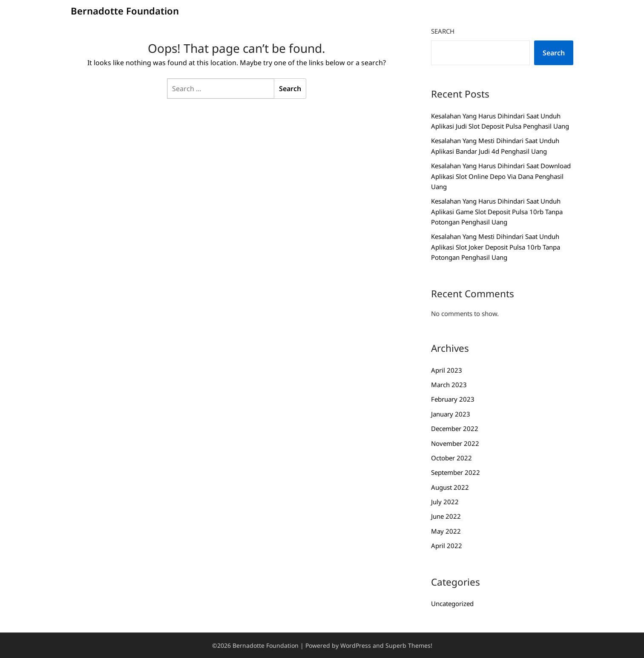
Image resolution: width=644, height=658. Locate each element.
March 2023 (449, 385)
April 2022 (447, 546)
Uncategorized (452, 603)
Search (443, 31)
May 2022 (446, 531)
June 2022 (446, 516)
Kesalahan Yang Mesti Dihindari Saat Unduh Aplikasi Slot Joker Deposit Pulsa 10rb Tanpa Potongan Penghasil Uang (496, 247)
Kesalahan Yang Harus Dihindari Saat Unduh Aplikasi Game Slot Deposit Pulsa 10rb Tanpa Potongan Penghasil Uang (497, 211)
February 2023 (453, 399)
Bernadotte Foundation (125, 11)
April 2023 (447, 370)
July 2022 (445, 502)
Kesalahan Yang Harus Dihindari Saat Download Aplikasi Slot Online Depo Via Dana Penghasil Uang (501, 176)
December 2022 (455, 428)
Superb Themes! (409, 645)
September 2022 (456, 472)
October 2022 (451, 458)
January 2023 (451, 414)
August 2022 (450, 487)
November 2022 (455, 443)
